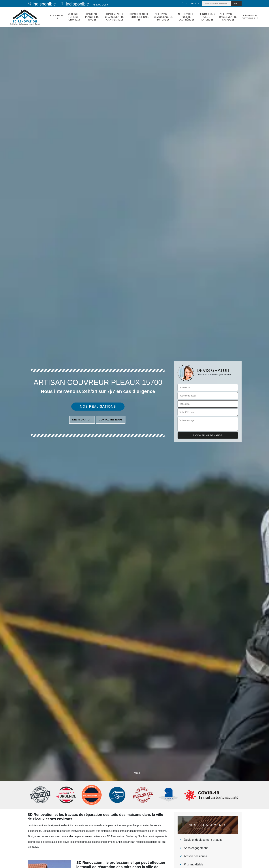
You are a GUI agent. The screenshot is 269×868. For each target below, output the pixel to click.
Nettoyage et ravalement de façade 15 (228, 17)
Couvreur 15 (57, 17)
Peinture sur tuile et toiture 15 (207, 17)
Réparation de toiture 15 (250, 17)
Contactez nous (111, 420)
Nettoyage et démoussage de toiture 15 (163, 17)
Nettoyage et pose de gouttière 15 (187, 17)
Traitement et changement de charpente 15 (115, 17)
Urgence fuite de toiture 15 (73, 17)
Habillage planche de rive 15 (92, 17)
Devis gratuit (82, 420)
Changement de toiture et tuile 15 (139, 17)
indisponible (42, 4)
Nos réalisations (98, 407)
